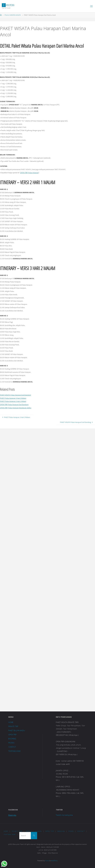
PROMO (11, 743)
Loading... (25, 570)
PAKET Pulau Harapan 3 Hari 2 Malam (13, 398)
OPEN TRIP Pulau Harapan (29, 173)
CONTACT (12, 747)
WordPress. (54, 861)
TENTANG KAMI (14, 751)
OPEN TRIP (12, 735)
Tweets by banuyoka (64, 815)
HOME (11, 722)
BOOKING (12, 739)
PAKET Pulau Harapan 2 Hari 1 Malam (13, 401)
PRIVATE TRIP (13, 726)
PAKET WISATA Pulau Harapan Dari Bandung (15, 395)
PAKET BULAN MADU (17, 730)
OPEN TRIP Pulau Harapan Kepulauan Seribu (16, 408)
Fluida (47, 861)
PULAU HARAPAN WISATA (13, 15)
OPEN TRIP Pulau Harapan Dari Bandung (14, 405)
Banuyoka (12, 815)
